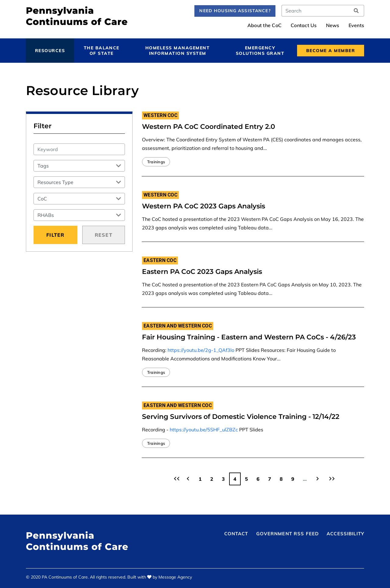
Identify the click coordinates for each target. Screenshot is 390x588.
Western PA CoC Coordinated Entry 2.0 (209, 127)
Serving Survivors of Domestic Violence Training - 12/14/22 (241, 417)
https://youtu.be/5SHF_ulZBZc (204, 430)
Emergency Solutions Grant (260, 51)
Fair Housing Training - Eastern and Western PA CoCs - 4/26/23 (249, 337)
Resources (50, 51)
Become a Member (331, 51)
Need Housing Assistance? (235, 11)
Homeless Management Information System (177, 51)
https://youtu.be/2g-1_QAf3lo (201, 350)
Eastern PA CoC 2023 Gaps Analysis (202, 272)
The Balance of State (102, 51)
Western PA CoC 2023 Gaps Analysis (204, 206)
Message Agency (175, 577)
